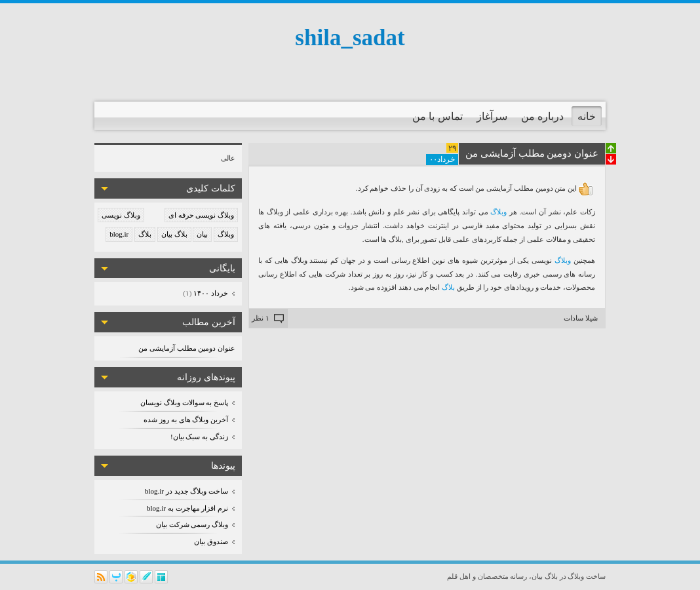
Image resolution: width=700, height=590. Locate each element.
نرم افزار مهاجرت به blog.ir (187, 508)
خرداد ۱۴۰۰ (210, 293)
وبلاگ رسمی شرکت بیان (192, 524)
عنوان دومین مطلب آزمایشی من (187, 348)
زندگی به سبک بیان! (199, 437)
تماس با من (438, 116)
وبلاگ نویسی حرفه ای (201, 215)
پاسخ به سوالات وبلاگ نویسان (184, 403)
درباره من (542, 116)
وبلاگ (226, 234)
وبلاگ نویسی (121, 215)
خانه (587, 116)
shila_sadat (350, 38)
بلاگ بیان (174, 234)
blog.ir (119, 234)
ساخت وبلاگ (587, 576)
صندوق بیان (211, 541)
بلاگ (145, 234)
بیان (202, 234)
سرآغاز (492, 116)
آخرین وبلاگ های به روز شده (186, 420)
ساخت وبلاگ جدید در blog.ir (186, 491)
